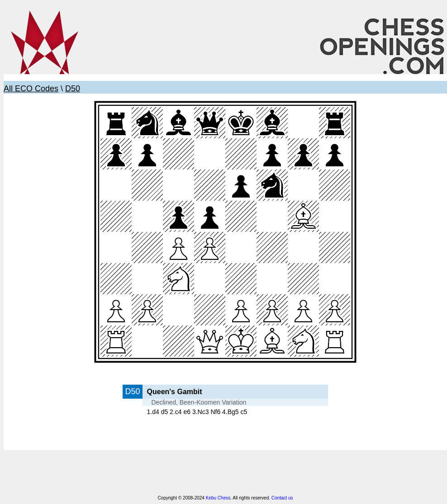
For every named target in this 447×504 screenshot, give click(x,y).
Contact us (282, 498)
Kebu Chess (218, 498)
